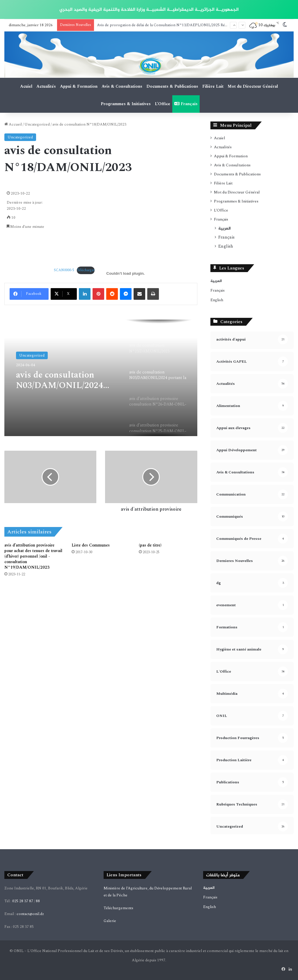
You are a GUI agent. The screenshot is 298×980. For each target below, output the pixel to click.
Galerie (110, 921)
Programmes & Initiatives (126, 104)
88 (38, 901)
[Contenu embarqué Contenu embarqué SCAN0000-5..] (126, 274)
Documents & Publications (172, 86)
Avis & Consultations (122, 86)
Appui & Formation (79, 86)
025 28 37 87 (23, 901)
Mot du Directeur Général (253, 86)
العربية (225, 228)
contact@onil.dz (30, 914)
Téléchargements (118, 908)
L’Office (163, 104)
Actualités (46, 86)
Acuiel (26, 86)
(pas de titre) (150, 545)
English (226, 246)
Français (186, 104)
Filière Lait (213, 86)
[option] (101, 378)
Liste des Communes (91, 545)
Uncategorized (37, 124)
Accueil (13, 124)
